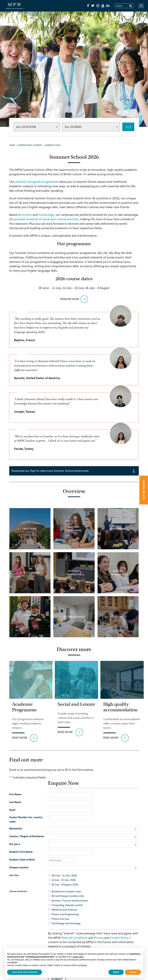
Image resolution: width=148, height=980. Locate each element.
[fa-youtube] (103, 6)
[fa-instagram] (98, 6)
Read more (20, 742)
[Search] (131, 6)
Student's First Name (21, 857)
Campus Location (19, 872)
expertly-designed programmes (37, 182)
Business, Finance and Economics (70, 905)
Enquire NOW (70, 299)
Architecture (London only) (66, 896)
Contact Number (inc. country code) (26, 824)
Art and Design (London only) (68, 900)
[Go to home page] (15, 6)
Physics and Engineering (65, 919)
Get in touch (144, 490)
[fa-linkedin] (108, 6)
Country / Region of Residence (27, 841)
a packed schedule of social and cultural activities (46, 219)
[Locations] (37, 127)
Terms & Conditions (74, 942)
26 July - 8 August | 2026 (65, 889)
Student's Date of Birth (23, 864)
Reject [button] (116, 972)
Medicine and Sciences (64, 914)
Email (13, 815)
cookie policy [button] (78, 957)
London (27, 215)
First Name (16, 799)
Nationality (16, 833)
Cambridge (46, 215)
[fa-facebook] (88, 6)
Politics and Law (60, 923)
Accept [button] (133, 972)
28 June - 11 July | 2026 (64, 880)
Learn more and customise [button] (25, 972)
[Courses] (91, 127)
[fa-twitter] (93, 6)
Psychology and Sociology (66, 928)
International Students (30, 145)
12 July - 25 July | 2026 (64, 884)
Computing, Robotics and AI (67, 909)
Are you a (15, 849)
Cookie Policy (119, 942)
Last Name (16, 807)
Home (12, 145)
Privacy (99, 942)
